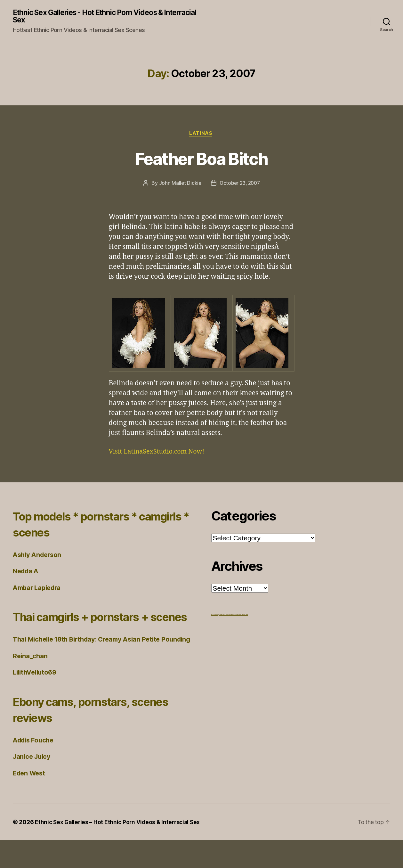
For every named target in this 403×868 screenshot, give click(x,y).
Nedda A (27, 573)
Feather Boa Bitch (202, 159)
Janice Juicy (33, 784)
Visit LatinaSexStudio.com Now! (160, 453)
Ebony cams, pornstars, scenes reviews (80, 737)
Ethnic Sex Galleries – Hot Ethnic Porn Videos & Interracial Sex (120, 850)
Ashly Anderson (39, 556)
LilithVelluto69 (36, 700)
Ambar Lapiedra (39, 589)
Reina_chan (31, 683)
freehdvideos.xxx (231, 616)
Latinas (202, 135)
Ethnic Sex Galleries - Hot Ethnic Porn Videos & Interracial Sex (94, 17)
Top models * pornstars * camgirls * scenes (85, 525)
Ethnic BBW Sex (243, 616)
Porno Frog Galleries (218, 616)
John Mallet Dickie (179, 184)
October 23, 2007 (240, 184)
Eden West (30, 801)
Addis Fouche (35, 768)
